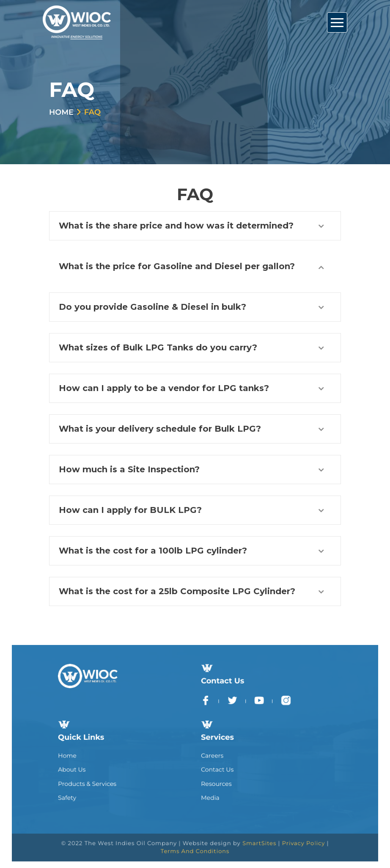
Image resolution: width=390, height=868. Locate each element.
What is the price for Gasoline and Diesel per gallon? (177, 266)
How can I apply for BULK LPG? (130, 510)
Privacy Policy (283, 826)
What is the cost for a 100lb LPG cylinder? (153, 551)
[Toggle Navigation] (337, 22)
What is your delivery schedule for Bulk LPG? (160, 429)
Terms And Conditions (195, 832)
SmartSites (247, 826)
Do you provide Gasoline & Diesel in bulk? (152, 307)
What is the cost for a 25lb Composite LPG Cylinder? (177, 591)
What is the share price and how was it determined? (176, 226)
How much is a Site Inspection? (129, 469)
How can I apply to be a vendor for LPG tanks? (164, 388)
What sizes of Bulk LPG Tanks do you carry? (158, 347)
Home (62, 112)
